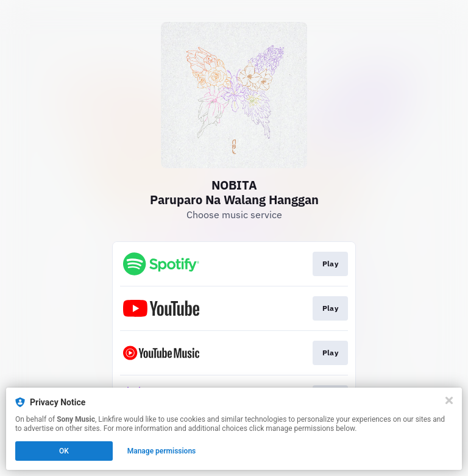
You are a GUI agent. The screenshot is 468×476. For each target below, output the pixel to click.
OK (64, 451)
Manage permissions (162, 451)
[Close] (449, 400)
